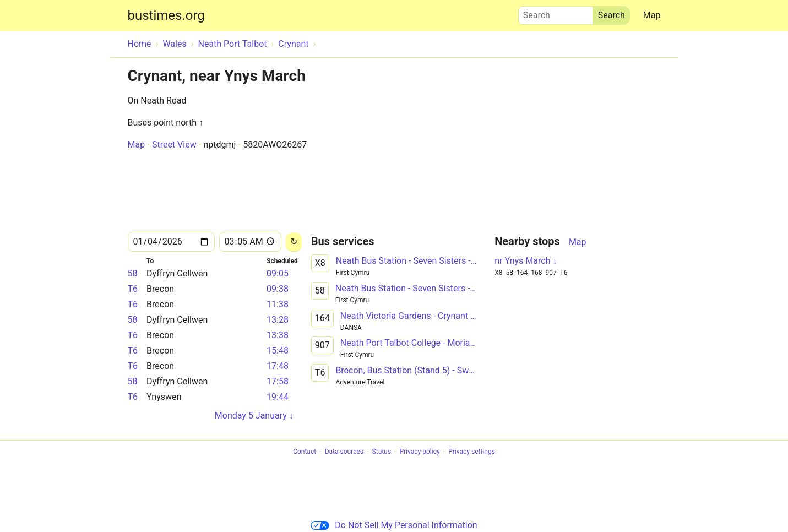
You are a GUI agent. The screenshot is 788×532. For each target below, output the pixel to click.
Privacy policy (419, 452)
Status (382, 452)
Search (556, 13)
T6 (133, 289)
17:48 (278, 366)
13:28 (278, 320)
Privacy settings (472, 452)
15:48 (278, 351)
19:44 (278, 397)
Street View (174, 145)
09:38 (278, 289)
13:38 (278, 335)
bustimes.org (166, 15)
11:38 (278, 304)
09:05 (278, 273)
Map (652, 15)
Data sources (344, 452)
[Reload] (294, 242)
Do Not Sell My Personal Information (394, 525)
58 (133, 273)
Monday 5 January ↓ (254, 416)
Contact (305, 452)
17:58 (278, 381)
